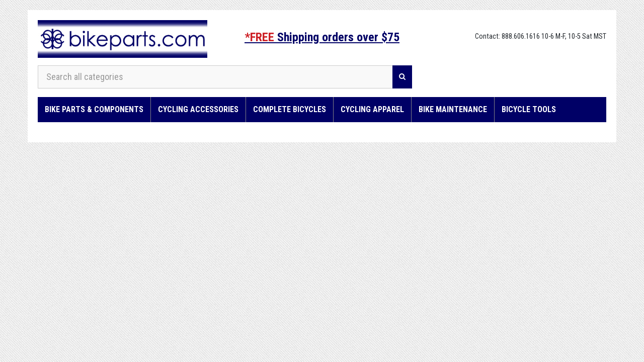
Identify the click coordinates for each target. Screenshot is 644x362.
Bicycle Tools (529, 109)
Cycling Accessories (198, 109)
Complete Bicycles (290, 109)
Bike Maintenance (453, 109)
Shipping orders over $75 (322, 37)
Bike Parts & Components (94, 109)
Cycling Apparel (372, 109)
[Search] (402, 77)
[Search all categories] (215, 77)
